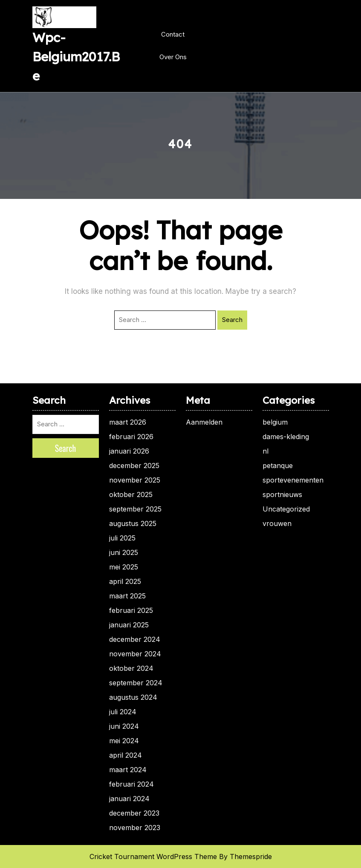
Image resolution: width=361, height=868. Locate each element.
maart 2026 (128, 422)
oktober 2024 (131, 668)
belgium (275, 422)
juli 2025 (122, 538)
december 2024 (135, 639)
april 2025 (125, 581)
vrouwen (277, 523)
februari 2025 (131, 610)
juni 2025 (124, 552)
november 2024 (135, 654)
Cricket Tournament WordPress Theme (153, 857)
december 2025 (134, 466)
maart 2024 (128, 770)
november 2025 (135, 480)
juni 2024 (124, 726)
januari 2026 (129, 451)
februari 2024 (131, 784)
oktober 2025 (131, 494)
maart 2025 (127, 596)
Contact (173, 34)
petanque (278, 466)
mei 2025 (124, 567)
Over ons (173, 57)
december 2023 (134, 813)
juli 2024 (123, 712)
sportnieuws (282, 494)
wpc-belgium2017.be (76, 57)
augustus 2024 (133, 697)
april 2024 (126, 755)
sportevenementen (293, 480)
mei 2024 (124, 741)
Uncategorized (286, 509)
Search (232, 320)
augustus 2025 (133, 523)
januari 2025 (129, 625)
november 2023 (135, 828)
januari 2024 (129, 799)
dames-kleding (286, 437)
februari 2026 (131, 437)
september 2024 (136, 683)
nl (266, 451)
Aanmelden (204, 422)
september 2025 (135, 509)
